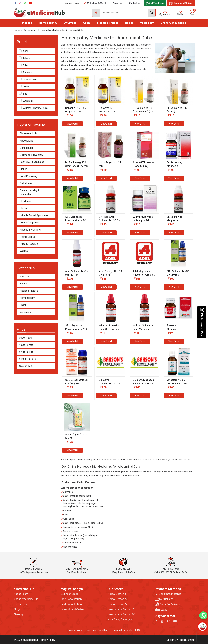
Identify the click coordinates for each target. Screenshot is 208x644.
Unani (87, 23)
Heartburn (25, 201)
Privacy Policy (75, 630)
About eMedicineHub (26, 599)
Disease (27, 23)
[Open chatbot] (202, 627)
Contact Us (135, 3)
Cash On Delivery (167, 604)
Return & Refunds (122, 630)
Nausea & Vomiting (30, 230)
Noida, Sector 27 (118, 599)
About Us (118, 3)
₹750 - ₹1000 (27, 352)
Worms (24, 251)
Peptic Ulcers (27, 237)
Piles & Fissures (29, 244)
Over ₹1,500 (26, 366)
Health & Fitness (108, 23)
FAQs (138, 630)
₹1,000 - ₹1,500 (28, 359)
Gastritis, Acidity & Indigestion (30, 192)
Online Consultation (173, 23)
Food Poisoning (28, 176)
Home (17, 30)
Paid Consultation (71, 604)
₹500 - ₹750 (26, 345)
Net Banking (164, 599)
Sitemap (19, 614)
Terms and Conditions (97, 630)
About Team (21, 594)
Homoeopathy (48, 23)
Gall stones (26, 183)
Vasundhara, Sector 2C (121, 614)
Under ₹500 (25, 338)
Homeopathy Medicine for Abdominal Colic (60, 30)
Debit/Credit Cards (168, 594)
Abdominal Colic (29, 134)
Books (129, 23)
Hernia (23, 208)
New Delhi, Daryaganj (120, 620)
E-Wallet (161, 610)
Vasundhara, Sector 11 (121, 609)
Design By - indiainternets (180, 640)
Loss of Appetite (29, 223)
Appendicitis (27, 141)
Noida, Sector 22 (118, 604)
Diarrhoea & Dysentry (31, 155)
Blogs (17, 609)
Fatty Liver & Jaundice (32, 162)
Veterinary (147, 23)
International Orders (73, 609)
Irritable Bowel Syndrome (34, 216)
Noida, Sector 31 (118, 594)
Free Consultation (71, 599)
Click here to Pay (202, 322)
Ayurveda (70, 23)
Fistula (23, 169)
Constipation (27, 148)
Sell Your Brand (70, 594)
